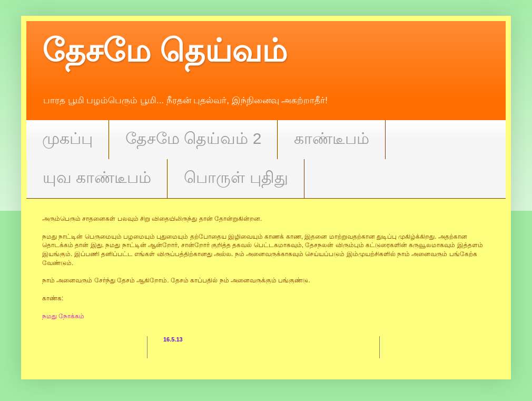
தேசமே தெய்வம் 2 (193, 138)
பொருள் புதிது (236, 177)
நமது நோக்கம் (63, 316)
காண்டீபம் (332, 138)
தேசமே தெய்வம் (165, 51)
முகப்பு (67, 138)
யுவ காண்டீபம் (97, 177)
